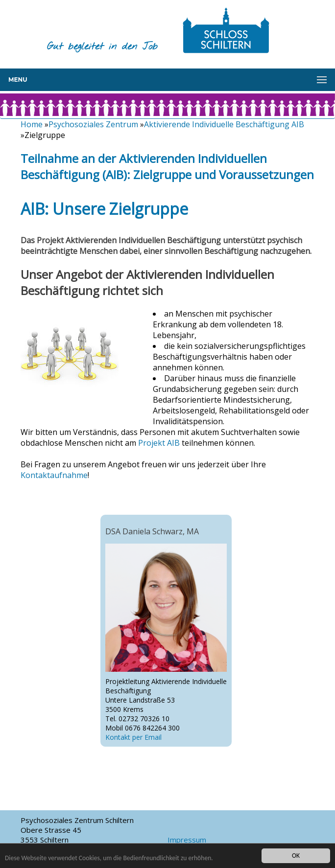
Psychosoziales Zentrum (93, 124)
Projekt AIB (159, 443)
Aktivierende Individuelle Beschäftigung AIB (224, 124)
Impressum (187, 840)
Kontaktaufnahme (54, 475)
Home (32, 124)
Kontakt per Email (133, 737)
